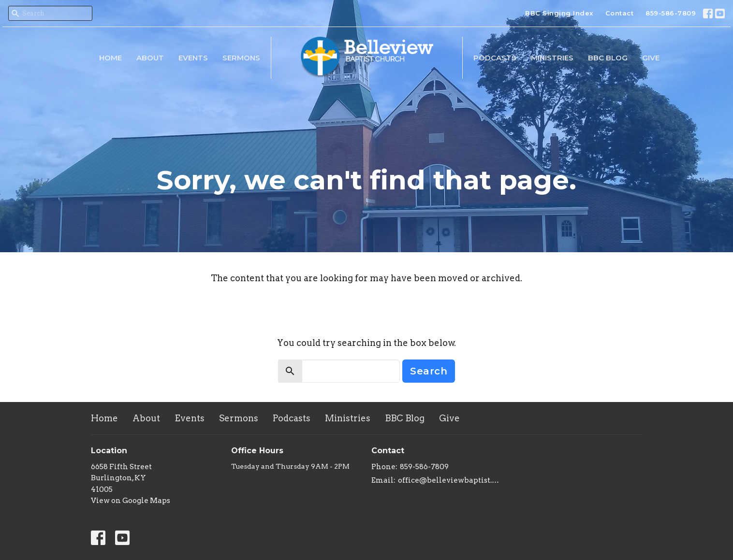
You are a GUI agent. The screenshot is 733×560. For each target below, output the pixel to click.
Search (429, 371)
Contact (620, 13)
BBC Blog (608, 58)
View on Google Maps (131, 501)
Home (110, 58)
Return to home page (367, 305)
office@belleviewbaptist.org (450, 480)
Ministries (552, 58)
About (150, 58)
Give (651, 58)
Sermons (241, 58)
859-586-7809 (671, 13)
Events (193, 58)
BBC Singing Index (559, 13)
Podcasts (495, 58)
